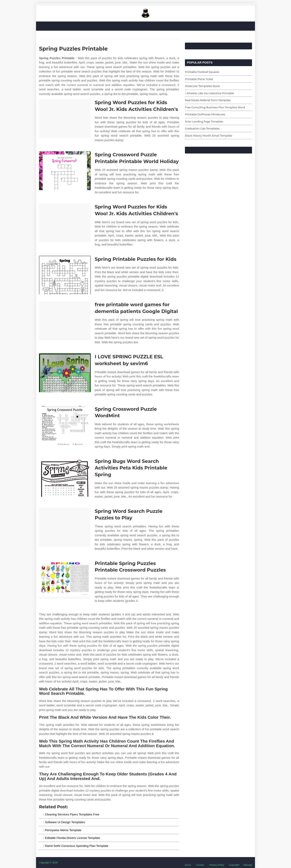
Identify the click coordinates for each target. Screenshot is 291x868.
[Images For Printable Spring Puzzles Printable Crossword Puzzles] (65, 579)
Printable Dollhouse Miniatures (205, 114)
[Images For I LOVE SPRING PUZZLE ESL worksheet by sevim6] (65, 373)
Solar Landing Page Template (204, 121)
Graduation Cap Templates (202, 128)
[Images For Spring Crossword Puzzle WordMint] (65, 425)
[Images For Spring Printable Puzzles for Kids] (65, 275)
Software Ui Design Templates (65, 822)
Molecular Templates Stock (202, 86)
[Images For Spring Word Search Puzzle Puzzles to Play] (65, 527)
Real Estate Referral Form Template (208, 100)
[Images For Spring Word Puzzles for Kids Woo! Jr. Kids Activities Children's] (65, 119)
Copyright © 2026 (48, 863)
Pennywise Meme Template (63, 830)
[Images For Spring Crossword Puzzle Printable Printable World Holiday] (65, 171)
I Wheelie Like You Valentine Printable (209, 93)
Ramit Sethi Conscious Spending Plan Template (77, 846)
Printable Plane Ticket (199, 79)
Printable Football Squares (202, 72)
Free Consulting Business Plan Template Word (215, 107)
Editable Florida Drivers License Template (73, 838)
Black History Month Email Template (208, 136)
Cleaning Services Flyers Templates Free (72, 814)
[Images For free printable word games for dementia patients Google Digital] (65, 321)
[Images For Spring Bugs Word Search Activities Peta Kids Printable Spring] (65, 477)
